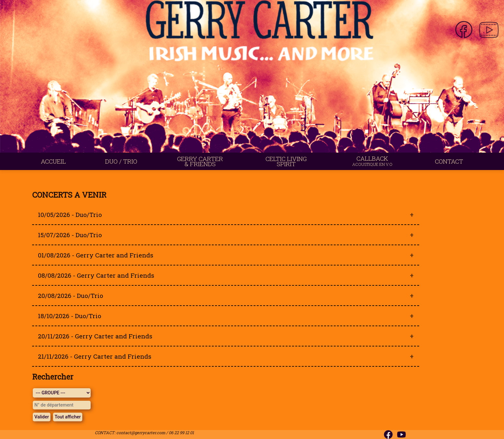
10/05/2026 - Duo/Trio (70, 215)
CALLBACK (372, 161)
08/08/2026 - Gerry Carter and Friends (96, 275)
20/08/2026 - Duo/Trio (71, 296)
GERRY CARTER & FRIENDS (200, 161)
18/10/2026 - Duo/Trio (70, 316)
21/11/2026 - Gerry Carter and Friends (95, 356)
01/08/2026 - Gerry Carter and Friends (96, 255)
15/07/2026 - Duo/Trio (70, 235)
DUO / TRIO (121, 161)
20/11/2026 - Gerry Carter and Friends (95, 336)
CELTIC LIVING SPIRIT (286, 161)
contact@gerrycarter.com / (143, 433)
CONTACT (449, 161)
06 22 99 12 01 (181, 433)
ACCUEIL (53, 161)
